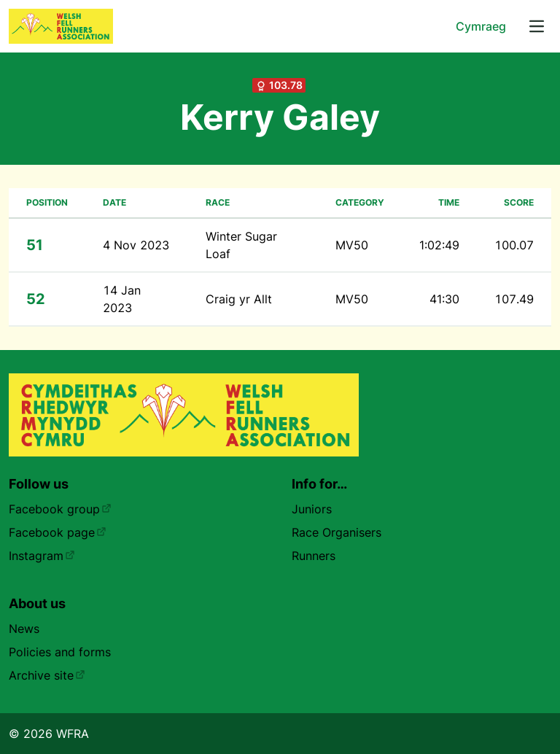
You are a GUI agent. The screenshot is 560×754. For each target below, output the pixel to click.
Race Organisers (337, 532)
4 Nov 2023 (136, 245)
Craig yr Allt (239, 299)
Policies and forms (60, 652)
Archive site (47, 675)
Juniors (312, 509)
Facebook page (58, 532)
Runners (314, 556)
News (24, 629)
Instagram (42, 556)
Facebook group (60, 509)
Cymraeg (481, 26)
